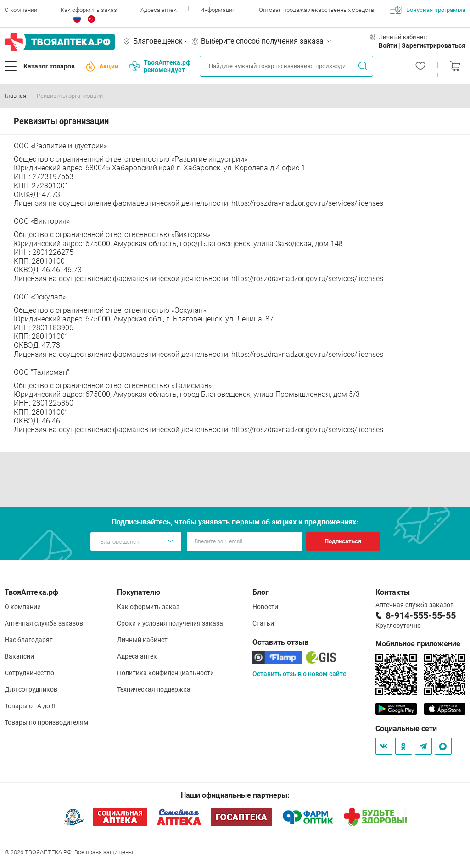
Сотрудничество (29, 673)
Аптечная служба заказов (44, 623)
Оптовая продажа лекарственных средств (316, 10)
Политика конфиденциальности (165, 673)
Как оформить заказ (89, 10)
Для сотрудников (31, 689)
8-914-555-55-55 (421, 615)
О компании (21, 10)
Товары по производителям (46, 722)
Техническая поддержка (154, 689)
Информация (218, 10)
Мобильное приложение (418, 644)
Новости (265, 607)
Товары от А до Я (30, 706)
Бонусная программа (428, 10)
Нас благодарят (29, 640)
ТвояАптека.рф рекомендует (160, 66)
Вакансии (19, 656)
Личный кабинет (142, 640)
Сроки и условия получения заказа (170, 623)
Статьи (263, 623)
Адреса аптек (159, 10)
